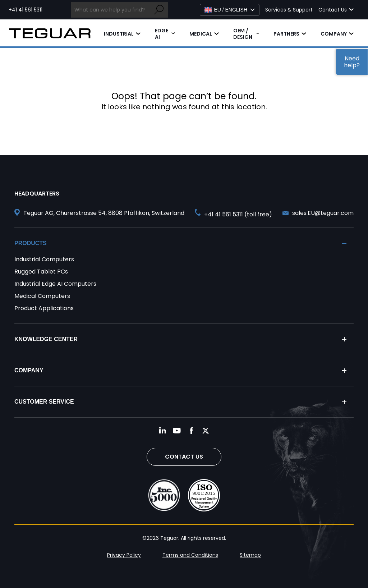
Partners (286, 34)
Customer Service (44, 402)
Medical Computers (42, 296)
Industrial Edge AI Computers (55, 284)
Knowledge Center (46, 339)
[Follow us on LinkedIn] (162, 431)
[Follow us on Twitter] (206, 431)
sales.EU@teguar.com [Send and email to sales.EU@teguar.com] (323, 213)
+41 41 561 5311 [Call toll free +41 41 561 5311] (26, 10)
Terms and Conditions (190, 555)
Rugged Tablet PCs (41, 272)
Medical (201, 34)
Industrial (119, 34)
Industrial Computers (44, 259)
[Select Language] (230, 10)
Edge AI (162, 34)
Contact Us (184, 457)
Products (31, 243)
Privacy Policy (124, 555)
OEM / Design (243, 34)
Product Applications (44, 308)
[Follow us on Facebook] (191, 431)
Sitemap (250, 555)
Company (334, 34)
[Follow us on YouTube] (177, 431)
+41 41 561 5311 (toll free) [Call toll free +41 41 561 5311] (238, 214)
